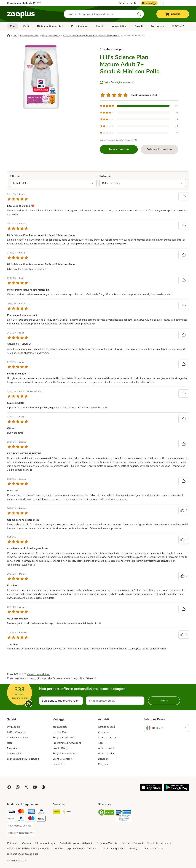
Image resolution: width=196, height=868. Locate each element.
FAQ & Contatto (16, 732)
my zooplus (14, 727)
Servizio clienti (127, 3)
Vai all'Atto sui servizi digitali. (76, 843)
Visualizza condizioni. (38, 674)
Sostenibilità (14, 753)
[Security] (106, 813)
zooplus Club (60, 732)
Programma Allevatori (65, 753)
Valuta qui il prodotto (159, 149)
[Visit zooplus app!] (151, 790)
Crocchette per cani (29, 36)
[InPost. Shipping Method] (67, 812)
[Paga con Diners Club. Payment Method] (41, 812)
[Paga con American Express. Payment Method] (31, 812)
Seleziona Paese (154, 719)
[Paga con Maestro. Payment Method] (31, 819)
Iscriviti (164, 701)
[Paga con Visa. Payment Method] (11, 812)
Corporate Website (107, 843)
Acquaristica (119, 26)
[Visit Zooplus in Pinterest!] (43, 787)
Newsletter (59, 764)
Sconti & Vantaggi (63, 759)
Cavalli (139, 26)
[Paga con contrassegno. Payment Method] (21, 833)
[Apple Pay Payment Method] (41, 819)
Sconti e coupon (107, 738)
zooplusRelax (60, 727)
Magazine (12, 748)
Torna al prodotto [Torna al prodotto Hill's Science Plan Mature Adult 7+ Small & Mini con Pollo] (119, 149)
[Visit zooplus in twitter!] (26, 787)
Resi (9, 743)
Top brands (157, 26)
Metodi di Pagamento (113, 849)
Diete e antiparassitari (50, 26)
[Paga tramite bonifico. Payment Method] (20, 826)
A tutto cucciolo (107, 748)
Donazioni (104, 759)
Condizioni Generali (132, 843)
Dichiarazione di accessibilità (22, 854)
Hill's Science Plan (51, 36)
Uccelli (100, 26)
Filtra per (15, 176)
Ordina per (105, 176)
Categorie (103, 764)
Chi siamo (13, 843)
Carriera (26, 843)
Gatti (26, 26)
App (100, 743)
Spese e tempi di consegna (82, 849)
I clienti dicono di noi (153, 849)
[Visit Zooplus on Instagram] (18, 787)
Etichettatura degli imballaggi (23, 759)
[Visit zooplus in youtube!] (35, 787)
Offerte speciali (106, 727)
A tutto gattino (106, 753)
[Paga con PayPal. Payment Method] (21, 819)
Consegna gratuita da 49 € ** (24, 3)
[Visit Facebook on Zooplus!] (9, 787)
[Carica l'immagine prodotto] (116, 82)
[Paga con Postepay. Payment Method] (11, 819)
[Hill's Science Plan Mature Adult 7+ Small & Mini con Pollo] (41, 77)
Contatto (59, 849)
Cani (13, 26)
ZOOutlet (103, 732)
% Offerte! (178, 26)
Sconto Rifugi (60, 748)
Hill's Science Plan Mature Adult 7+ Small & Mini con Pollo (91, 36)
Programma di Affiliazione (67, 743)
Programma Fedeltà (64, 738)
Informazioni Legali (45, 843)
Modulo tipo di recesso (160, 843)
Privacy (133, 849)
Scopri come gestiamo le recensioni (119, 140)
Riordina (149, 3)
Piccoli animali (80, 26)
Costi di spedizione (17, 738)
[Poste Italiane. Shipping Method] (57, 812)
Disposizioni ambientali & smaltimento (28, 849)
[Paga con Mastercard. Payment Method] (21, 812)
